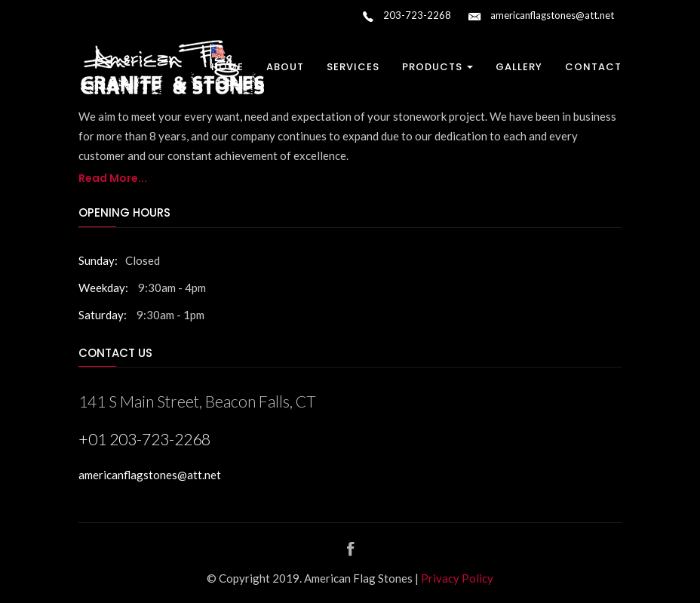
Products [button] (437, 67)
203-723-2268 (407, 17)
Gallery (519, 67)
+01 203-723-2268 (144, 439)
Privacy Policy (457, 578)
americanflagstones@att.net (541, 17)
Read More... (113, 178)
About (285, 67)
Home (227, 67)
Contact (593, 67)
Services (353, 67)
